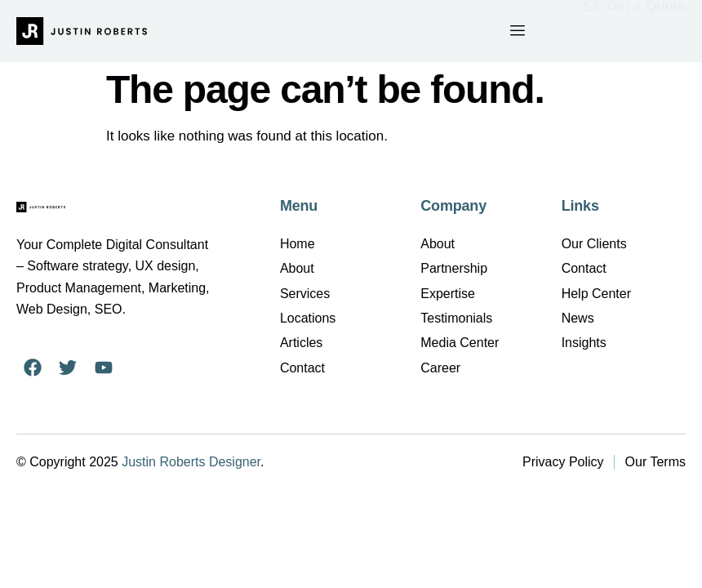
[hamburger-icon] (517, 31)
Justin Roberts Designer (191, 462)
